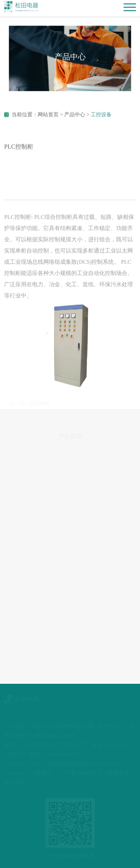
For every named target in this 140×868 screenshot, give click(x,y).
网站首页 (48, 116)
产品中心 (75, 116)
